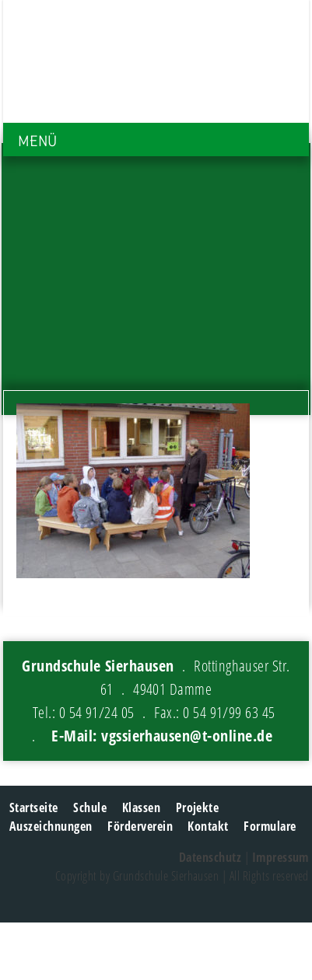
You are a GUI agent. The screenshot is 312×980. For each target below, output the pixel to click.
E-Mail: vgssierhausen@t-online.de (162, 736)
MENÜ (37, 141)
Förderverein (140, 826)
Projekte (198, 807)
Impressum (280, 857)
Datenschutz (210, 857)
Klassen (141, 807)
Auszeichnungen (51, 826)
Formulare (270, 826)
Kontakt (208, 826)
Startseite (34, 807)
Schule (90, 807)
